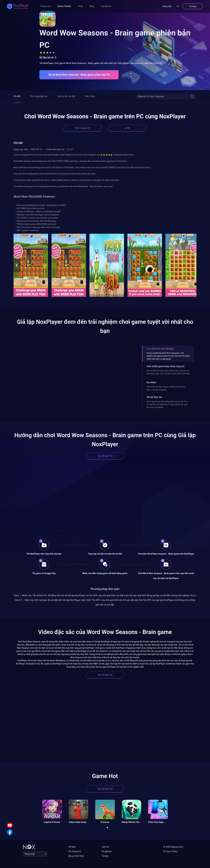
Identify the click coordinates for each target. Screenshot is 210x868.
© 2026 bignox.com (173, 847)
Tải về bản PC (83, 128)
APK (127, 128)
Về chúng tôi (75, 851)
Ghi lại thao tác (154, 397)
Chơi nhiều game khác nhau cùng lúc (165, 366)
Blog (92, 6)
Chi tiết (17, 96)
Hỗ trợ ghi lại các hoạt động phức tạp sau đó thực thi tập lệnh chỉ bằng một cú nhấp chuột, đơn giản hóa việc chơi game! (167, 404)
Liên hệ (105, 847)
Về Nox (72, 847)
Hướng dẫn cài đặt (66, 96)
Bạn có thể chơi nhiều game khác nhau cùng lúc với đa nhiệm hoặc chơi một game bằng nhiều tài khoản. (168, 372)
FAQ (80, 6)
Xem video (90, 96)
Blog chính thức (76, 856)
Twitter (105, 856)
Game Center (64, 6)
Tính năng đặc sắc (39, 96)
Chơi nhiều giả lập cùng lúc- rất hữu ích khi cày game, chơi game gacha (166, 388)
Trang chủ (45, 6)
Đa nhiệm (151, 382)
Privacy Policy (170, 851)
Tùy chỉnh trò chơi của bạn (160, 349)
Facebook (106, 6)
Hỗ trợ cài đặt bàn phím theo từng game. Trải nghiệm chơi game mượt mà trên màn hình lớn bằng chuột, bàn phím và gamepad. (168, 356)
